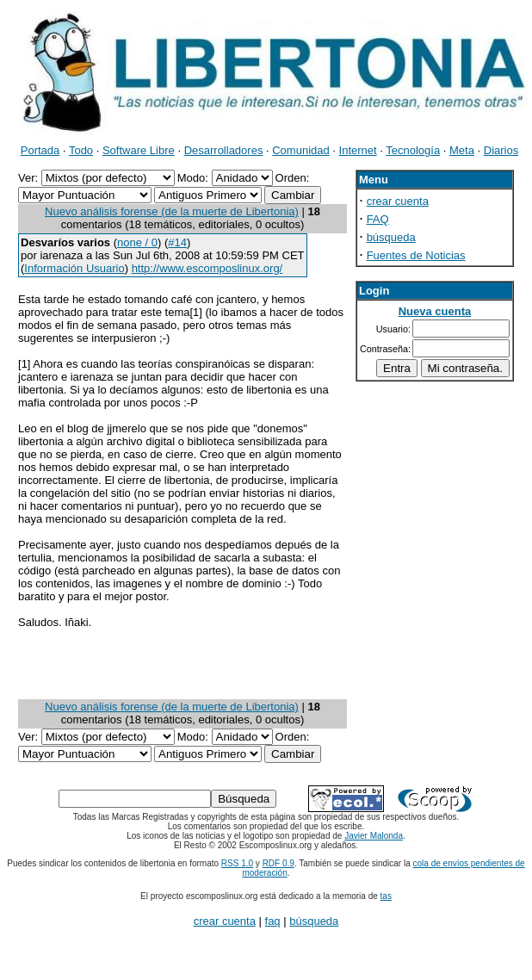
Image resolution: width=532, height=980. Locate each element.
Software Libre (139, 150)
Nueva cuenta (435, 311)
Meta (462, 150)
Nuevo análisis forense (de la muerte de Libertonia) (172, 211)
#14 (177, 242)
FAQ (378, 219)
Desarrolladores (224, 150)
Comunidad (301, 150)
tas (386, 896)
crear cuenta (398, 201)
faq (273, 921)
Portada (40, 150)
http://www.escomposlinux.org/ (207, 268)
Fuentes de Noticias (416, 255)
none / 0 (137, 242)
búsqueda (391, 237)
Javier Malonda (374, 836)
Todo (81, 150)
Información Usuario (74, 268)
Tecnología (413, 150)
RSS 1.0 (237, 863)
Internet (358, 150)
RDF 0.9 (278, 863)
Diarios (501, 150)
